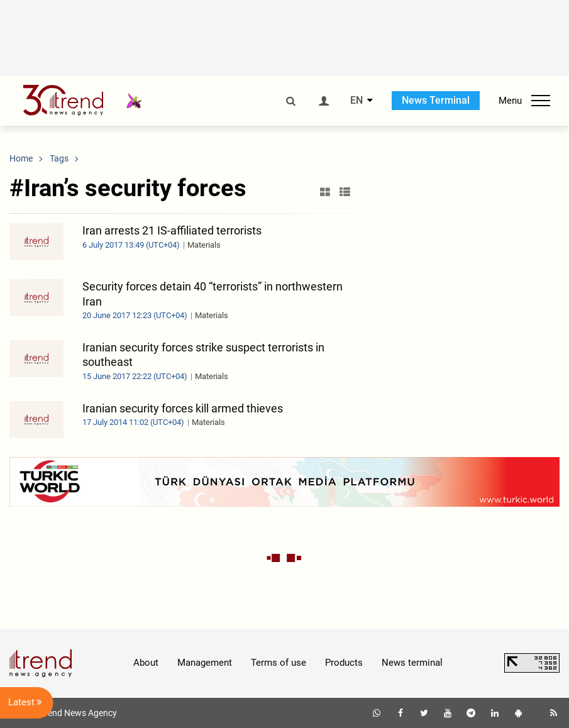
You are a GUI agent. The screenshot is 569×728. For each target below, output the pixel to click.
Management (205, 663)
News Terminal (436, 100)
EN (356, 101)
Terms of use (279, 663)
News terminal (412, 663)
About (146, 663)
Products (344, 663)
